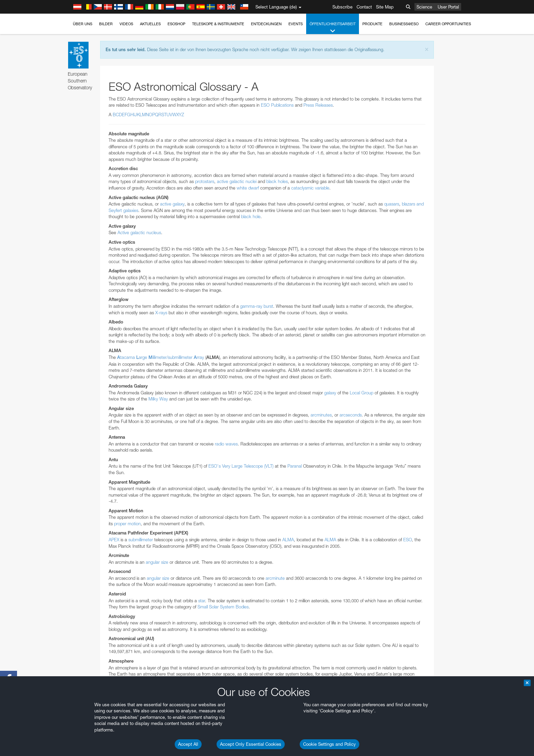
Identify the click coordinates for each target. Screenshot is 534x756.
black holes (277, 181)
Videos (126, 24)
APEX (114, 540)
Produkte (372, 24)
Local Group (362, 393)
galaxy (330, 393)
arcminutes (321, 415)
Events (296, 24)
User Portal (448, 7)
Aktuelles (150, 24)
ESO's (215, 466)
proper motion (127, 524)
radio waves (226, 444)
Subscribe (342, 7)
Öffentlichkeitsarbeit (333, 28)
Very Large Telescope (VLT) (247, 466)
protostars (205, 181)
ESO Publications (277, 105)
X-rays (161, 313)
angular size (157, 562)
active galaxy (172, 204)
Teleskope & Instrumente (218, 24)
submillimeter (141, 540)
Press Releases (318, 105)
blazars (409, 204)
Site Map (385, 7)
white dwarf (248, 188)
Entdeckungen (266, 24)
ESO (407, 540)
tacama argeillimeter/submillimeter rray (161, 357)
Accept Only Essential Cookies (251, 744)
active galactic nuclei (237, 181)
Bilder (106, 24)
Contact (364, 7)
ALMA (288, 540)
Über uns (83, 24)
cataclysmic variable (310, 188)
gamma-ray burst (257, 306)
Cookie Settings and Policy (329, 744)
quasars (392, 204)
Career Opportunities (448, 24)
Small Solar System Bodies (223, 607)
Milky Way (158, 399)
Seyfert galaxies (123, 210)
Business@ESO (404, 24)
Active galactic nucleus (139, 232)
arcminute (275, 578)
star (202, 601)
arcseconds (351, 415)
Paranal (295, 466)
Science (424, 7)
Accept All (188, 744)
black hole (251, 216)
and (419, 204)
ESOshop (176, 24)
